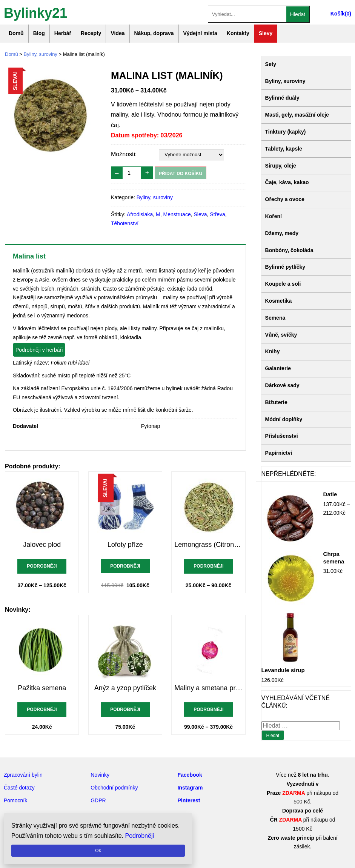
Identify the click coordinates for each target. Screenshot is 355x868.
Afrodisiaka (140, 214)
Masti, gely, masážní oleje (297, 115)
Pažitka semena (42, 688)
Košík (338, 14)
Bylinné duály (282, 98)
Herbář (63, 33)
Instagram (190, 788)
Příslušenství (282, 436)
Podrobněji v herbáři (39, 350)
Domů (16, 33)
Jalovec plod (42, 545)
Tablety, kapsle (284, 149)
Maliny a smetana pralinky (208, 688)
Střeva (217, 214)
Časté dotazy (19, 788)
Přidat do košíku (181, 174)
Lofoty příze (125, 545)
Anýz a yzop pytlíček (125, 688)
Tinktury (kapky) (286, 132)
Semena (275, 318)
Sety (271, 64)
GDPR (98, 800)
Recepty (91, 33)
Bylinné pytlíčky (285, 267)
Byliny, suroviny (41, 54)
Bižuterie (276, 402)
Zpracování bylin (23, 775)
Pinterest (189, 800)
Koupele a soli (283, 284)
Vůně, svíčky (281, 335)
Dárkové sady (282, 385)
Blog (39, 33)
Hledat (298, 14)
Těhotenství (125, 223)
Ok (98, 851)
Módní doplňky (284, 419)
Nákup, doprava (154, 33)
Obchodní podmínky (114, 788)
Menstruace (177, 214)
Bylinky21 (35, 12)
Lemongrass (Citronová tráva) (208, 545)
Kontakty (238, 33)
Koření (274, 216)
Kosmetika (279, 301)
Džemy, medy (282, 233)
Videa (118, 33)
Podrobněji (42, 566)
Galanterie (278, 368)
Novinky (100, 775)
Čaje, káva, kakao (287, 182)
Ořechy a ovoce (285, 199)
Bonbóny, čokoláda (289, 250)
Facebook (190, 775)
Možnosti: (124, 154)
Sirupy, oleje (281, 166)
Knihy (273, 351)
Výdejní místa (200, 33)
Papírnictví (279, 453)
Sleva (200, 214)
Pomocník (15, 800)
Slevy (266, 33)
